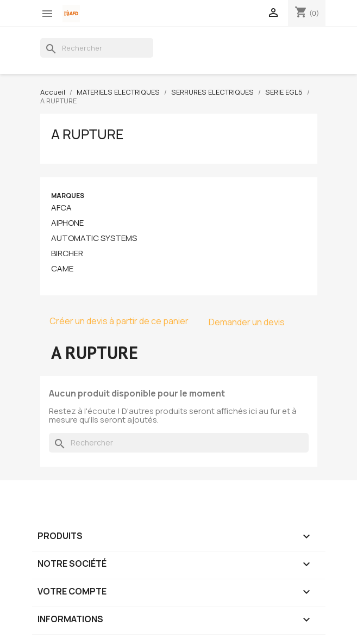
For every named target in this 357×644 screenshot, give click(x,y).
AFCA (61, 208)
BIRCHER (67, 253)
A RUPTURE (87, 134)
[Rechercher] (97, 48)
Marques (68, 196)
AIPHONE (67, 223)
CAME (62, 269)
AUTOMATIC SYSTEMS (94, 238)
